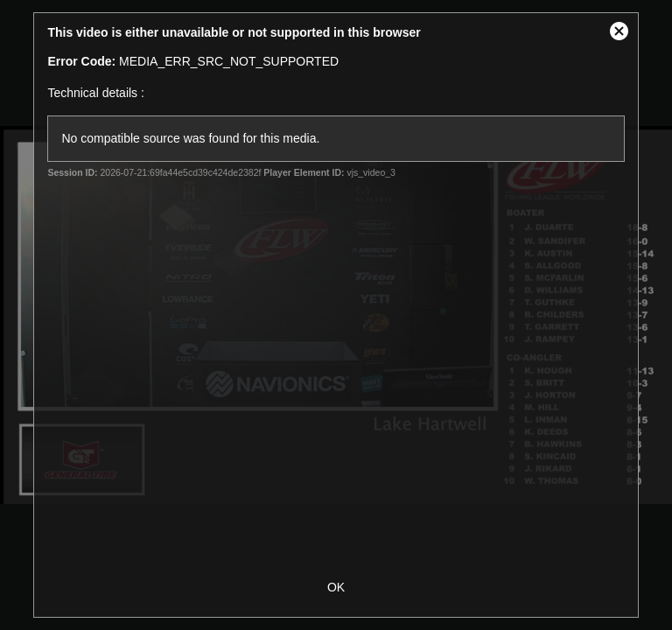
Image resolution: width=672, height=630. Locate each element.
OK (336, 587)
